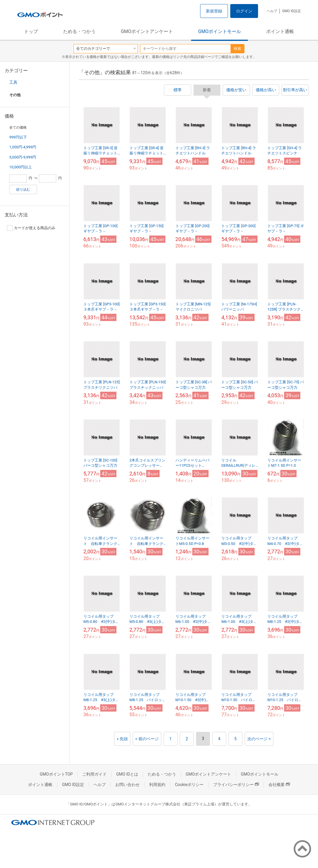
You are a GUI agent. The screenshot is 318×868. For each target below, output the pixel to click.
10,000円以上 (21, 167)
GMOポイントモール (220, 31)
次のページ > (259, 739)
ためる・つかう (79, 31)
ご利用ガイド (94, 774)
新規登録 (214, 11)
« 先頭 (122, 739)
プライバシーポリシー (236, 785)
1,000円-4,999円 (23, 147)
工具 (13, 82)
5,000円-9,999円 (23, 157)
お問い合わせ (127, 785)
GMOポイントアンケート (147, 31)
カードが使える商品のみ (31, 228)
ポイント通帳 (280, 31)
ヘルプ (272, 11)
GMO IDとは (127, 774)
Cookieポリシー (189, 785)
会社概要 (279, 785)
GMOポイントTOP (56, 774)
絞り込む (23, 189)
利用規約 (157, 785)
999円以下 (18, 137)
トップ (31, 31)
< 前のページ (147, 739)
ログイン (244, 11)
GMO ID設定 (291, 11)
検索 (237, 49)
